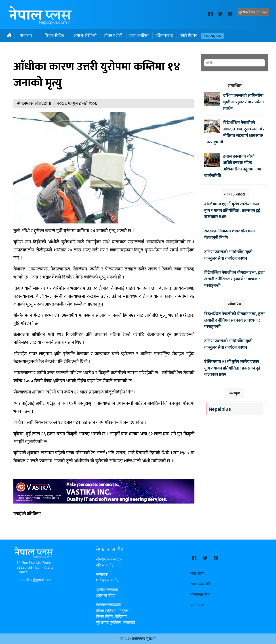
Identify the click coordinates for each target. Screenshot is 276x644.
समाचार (26, 36)
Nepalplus (220, 409)
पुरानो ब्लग (197, 605)
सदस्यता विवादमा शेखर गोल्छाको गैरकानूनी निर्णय (230, 234)
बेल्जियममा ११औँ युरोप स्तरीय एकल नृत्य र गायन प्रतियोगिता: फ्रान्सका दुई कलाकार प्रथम (232, 210)
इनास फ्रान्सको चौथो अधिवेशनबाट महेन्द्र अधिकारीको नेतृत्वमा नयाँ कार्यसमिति (233, 166)
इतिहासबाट (164, 36)
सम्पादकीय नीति (201, 584)
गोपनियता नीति (200, 595)
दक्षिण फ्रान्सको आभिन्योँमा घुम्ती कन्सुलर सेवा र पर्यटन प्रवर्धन (243, 102)
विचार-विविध (54, 36)
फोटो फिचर (188, 36)
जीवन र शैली (113, 36)
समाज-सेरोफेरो (85, 36)
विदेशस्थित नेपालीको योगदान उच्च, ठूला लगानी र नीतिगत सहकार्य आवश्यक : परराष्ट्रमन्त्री (234, 132)
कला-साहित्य (139, 36)
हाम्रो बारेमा (197, 574)
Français (212, 36)
